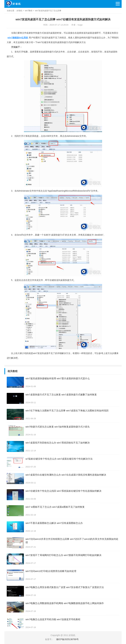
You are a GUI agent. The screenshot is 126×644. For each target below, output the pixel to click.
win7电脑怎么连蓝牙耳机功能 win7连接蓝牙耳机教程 (53, 619)
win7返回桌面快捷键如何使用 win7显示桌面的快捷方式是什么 (58, 378)
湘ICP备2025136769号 (67, 639)
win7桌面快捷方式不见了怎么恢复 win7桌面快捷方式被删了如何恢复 (61, 395)
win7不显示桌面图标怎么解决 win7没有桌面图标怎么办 (54, 523)
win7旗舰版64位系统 (18, 38)
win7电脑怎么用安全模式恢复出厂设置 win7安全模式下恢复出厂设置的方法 (65, 587)
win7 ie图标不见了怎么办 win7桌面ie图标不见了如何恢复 (55, 507)
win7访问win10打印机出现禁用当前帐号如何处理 (51, 571)
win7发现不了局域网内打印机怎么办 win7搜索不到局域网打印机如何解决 (63, 555)
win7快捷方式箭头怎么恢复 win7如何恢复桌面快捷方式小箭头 (58, 427)
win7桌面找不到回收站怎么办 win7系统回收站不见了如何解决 (58, 443)
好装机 (19, 11)
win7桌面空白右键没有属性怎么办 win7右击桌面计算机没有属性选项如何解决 (66, 475)
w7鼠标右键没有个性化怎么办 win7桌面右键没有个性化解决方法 (59, 459)
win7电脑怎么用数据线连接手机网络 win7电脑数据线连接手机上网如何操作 (65, 603)
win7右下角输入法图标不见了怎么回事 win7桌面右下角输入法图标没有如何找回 (67, 411)
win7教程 (29, 11)
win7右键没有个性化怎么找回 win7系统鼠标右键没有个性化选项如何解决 (63, 491)
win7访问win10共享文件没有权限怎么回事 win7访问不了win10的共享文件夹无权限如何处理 (72, 541)
